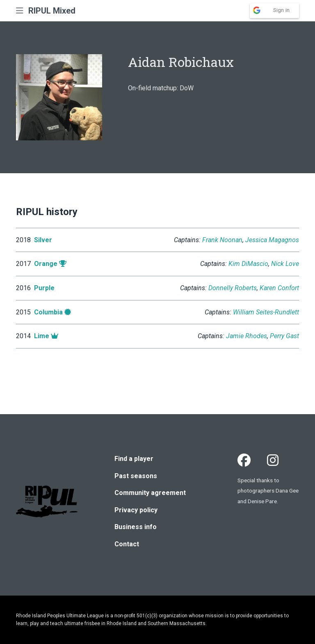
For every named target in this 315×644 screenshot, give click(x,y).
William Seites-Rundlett (266, 312)
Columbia (48, 312)
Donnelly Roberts (233, 288)
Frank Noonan (222, 240)
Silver (43, 240)
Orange (46, 264)
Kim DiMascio (248, 264)
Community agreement (150, 493)
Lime (42, 336)
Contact (127, 544)
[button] (20, 11)
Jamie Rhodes (247, 336)
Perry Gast (284, 336)
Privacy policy (136, 510)
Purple (44, 288)
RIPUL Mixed (52, 11)
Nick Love (285, 264)
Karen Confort (279, 288)
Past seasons (136, 476)
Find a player (134, 459)
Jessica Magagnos (272, 240)
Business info (136, 527)
